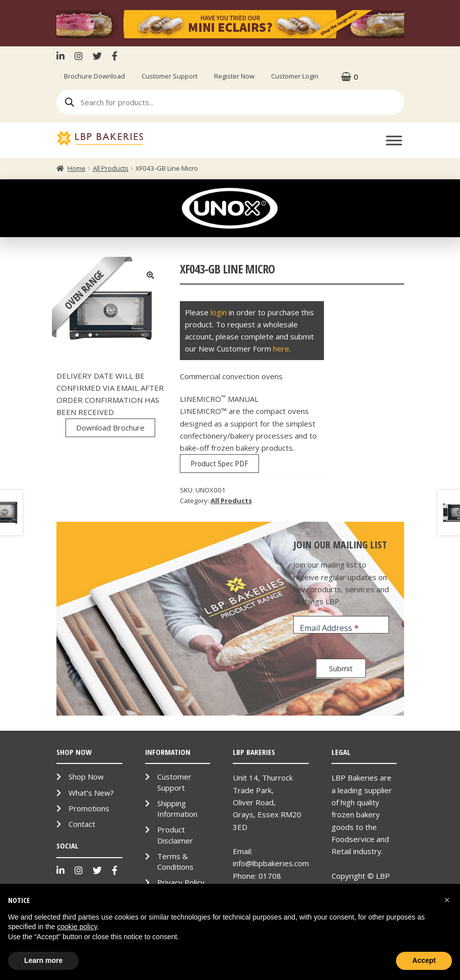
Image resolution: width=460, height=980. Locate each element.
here (281, 348)
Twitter (97, 56)
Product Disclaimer (175, 835)
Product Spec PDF (219, 464)
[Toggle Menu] (394, 141)
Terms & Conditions (175, 861)
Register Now (234, 76)
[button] (447, 900)
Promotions (89, 808)
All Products (111, 168)
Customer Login (295, 76)
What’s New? (91, 793)
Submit (341, 668)
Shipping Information (177, 809)
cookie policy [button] (77, 927)
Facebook (115, 56)
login (219, 312)
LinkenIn (63, 56)
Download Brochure (110, 428)
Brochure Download (94, 76)
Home (77, 168)
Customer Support (170, 76)
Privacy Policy (181, 882)
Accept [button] (424, 960)
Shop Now (86, 777)
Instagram (79, 56)
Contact (82, 824)
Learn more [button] (43, 960)
